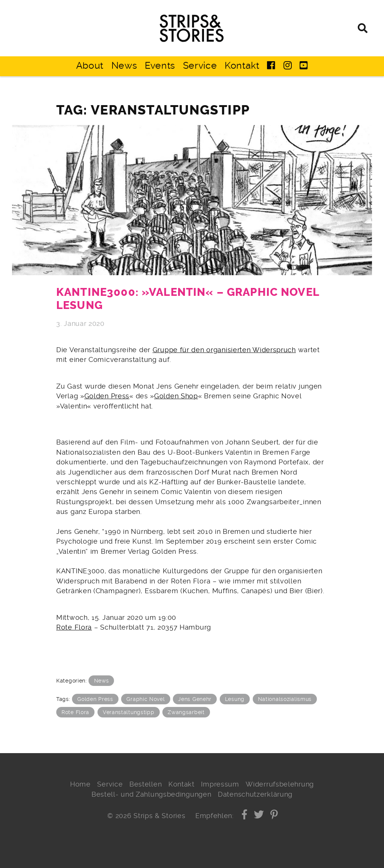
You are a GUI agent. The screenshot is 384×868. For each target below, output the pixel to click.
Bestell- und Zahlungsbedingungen (151, 794)
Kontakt (242, 66)
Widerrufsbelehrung (280, 784)
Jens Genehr (195, 699)
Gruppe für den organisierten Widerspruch (224, 350)
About (90, 66)
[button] (245, 816)
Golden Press (107, 396)
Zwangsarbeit (186, 712)
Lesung (235, 699)
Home (80, 784)
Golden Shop (176, 396)
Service (200, 66)
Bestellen (145, 784)
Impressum (220, 784)
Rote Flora (74, 627)
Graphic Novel (145, 699)
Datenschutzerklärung (255, 794)
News (124, 66)
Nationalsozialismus (285, 699)
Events (160, 66)
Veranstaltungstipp (129, 712)
